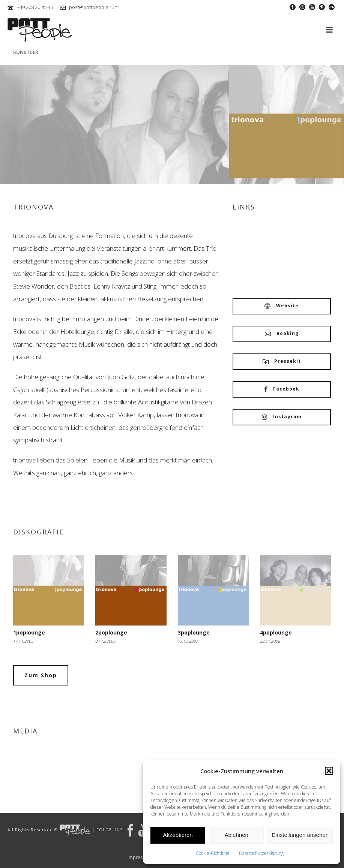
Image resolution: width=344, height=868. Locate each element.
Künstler (26, 52)
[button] (329, 771)
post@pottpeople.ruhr (94, 7)
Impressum (140, 858)
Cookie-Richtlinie (213, 853)
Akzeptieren (178, 835)
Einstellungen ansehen (300, 835)
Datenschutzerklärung (261, 853)
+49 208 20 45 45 (35, 7)
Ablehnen (236, 835)
